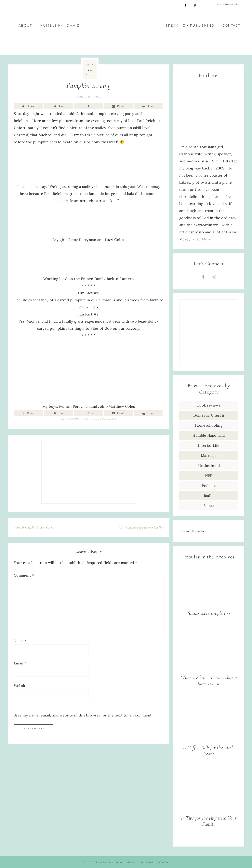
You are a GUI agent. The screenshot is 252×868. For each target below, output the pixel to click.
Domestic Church (209, 415)
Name (20, 641)
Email (20, 663)
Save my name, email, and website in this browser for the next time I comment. (83, 715)
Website (21, 686)
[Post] (88, 106)
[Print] (148, 106)
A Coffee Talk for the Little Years (209, 751)
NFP (209, 476)
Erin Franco (126, 32)
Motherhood (209, 466)
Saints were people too (209, 613)
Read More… (203, 239)
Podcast (209, 486)
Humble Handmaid (88, 97)
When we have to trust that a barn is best (209, 680)
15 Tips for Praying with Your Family (209, 821)
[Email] (118, 106)
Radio (209, 496)
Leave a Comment (72, 419)
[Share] (28, 106)
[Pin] (58, 106)
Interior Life (209, 445)
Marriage (209, 455)
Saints (209, 506)
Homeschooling (209, 425)
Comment (24, 575)
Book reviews (209, 405)
